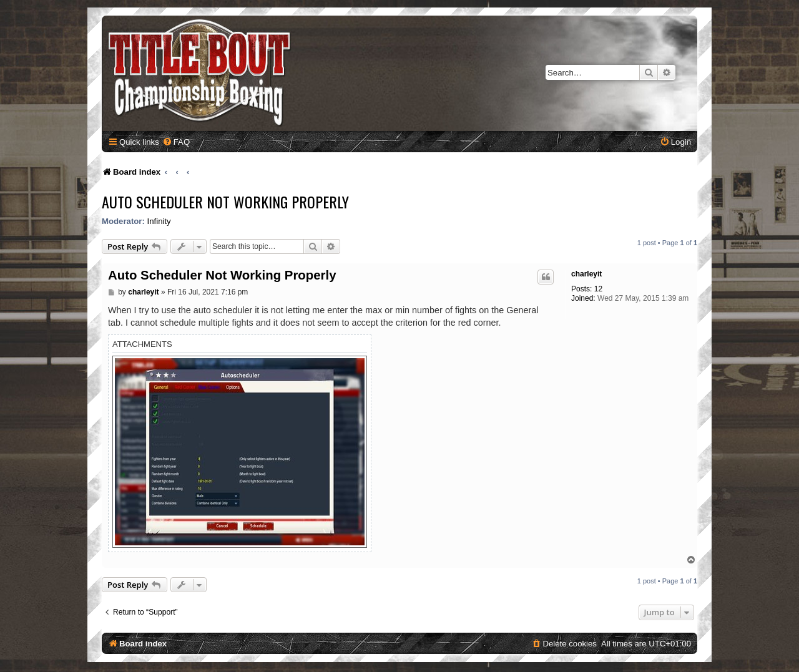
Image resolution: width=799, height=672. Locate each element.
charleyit (586, 274)
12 (598, 289)
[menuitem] (176, 142)
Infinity (159, 221)
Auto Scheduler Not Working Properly (225, 202)
